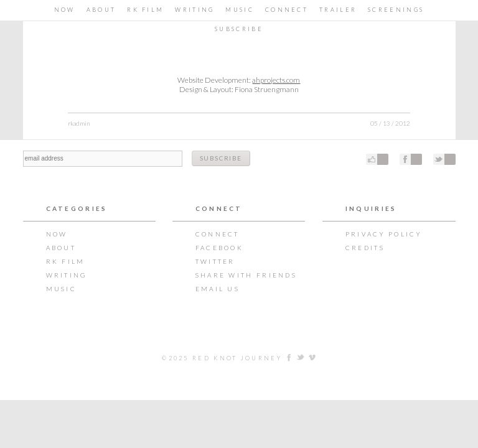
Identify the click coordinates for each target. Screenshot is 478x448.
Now (65, 10)
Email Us (218, 289)
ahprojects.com (276, 80)
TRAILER (338, 10)
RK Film (145, 10)
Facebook (219, 248)
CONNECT (287, 10)
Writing (194, 10)
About (101, 10)
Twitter (215, 261)
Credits (365, 248)
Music (240, 10)
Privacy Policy (384, 234)
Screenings (396, 10)
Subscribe (239, 29)
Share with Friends (246, 275)
